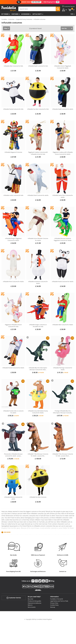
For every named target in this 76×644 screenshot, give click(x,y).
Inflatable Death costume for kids (38, 66)
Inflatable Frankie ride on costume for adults (13, 412)
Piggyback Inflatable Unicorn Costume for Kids (13, 326)
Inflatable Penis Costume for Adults (13, 282)
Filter (6, 28)
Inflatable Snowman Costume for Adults (38, 282)
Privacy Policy (54, 603)
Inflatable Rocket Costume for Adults (13, 368)
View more (7, 532)
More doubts (32, 607)
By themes (5, 14)
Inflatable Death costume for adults (63, 109)
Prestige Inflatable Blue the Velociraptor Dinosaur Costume (63, 412)
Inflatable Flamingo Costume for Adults (63, 369)
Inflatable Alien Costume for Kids (13, 66)
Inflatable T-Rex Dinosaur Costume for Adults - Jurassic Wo (38, 455)
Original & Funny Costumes (24, 19)
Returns (30, 605)
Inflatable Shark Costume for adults (38, 195)
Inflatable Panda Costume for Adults (63, 282)
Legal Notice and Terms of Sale (59, 601)
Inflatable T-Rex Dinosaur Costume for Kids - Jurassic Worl (63, 455)
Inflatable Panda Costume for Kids (13, 109)
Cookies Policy (54, 605)
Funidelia (4, 19)
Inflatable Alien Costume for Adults (63, 325)
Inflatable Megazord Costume (13, 152)
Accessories (25, 14)
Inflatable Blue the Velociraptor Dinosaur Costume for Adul (38, 369)
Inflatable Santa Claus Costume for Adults (63, 196)
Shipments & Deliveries (35, 603)
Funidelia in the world (57, 599)
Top (72, 14)
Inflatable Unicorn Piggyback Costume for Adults (63, 67)
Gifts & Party (37, 14)
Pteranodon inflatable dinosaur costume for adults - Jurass (13, 455)
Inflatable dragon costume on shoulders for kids (38, 326)
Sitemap (53, 607)
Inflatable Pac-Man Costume (38, 497)
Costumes (15, 14)
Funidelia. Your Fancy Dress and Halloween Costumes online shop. (9, 9)
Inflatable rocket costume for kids (13, 195)
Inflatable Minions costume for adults (13, 498)
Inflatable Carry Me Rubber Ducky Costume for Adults (38, 412)
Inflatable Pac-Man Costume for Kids (38, 109)
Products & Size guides (34, 601)
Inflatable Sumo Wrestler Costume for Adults (38, 239)
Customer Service (14, 598)
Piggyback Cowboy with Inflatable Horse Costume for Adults (63, 153)
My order (31, 599)
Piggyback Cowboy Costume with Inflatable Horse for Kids (38, 153)
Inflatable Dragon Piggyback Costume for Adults (13, 239)
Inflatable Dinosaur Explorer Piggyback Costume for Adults (63, 239)
